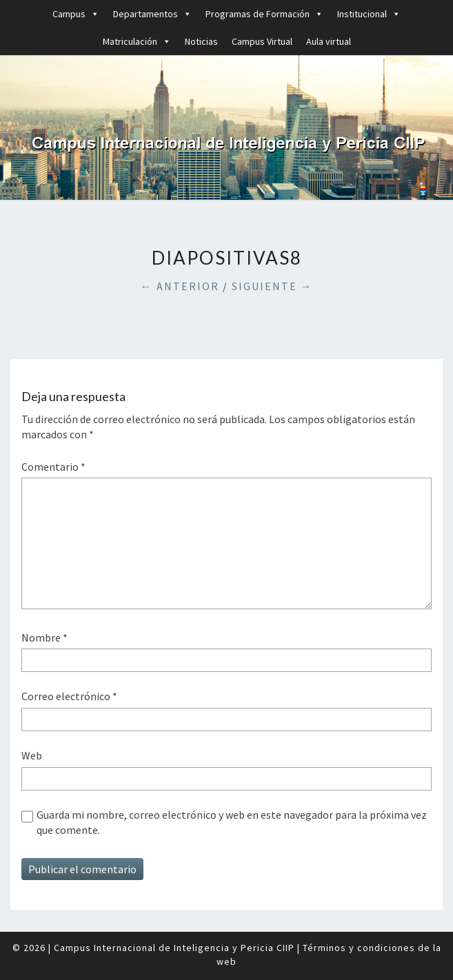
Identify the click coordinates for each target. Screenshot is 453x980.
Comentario (53, 467)
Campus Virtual (262, 41)
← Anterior (180, 286)
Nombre (44, 637)
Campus (76, 14)
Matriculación (137, 41)
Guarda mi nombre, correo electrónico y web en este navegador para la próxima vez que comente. (232, 822)
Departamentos (152, 14)
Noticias (201, 41)
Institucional (369, 14)
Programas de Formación (264, 14)
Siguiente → (272, 286)
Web (32, 755)
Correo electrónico (69, 696)
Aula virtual (329, 41)
